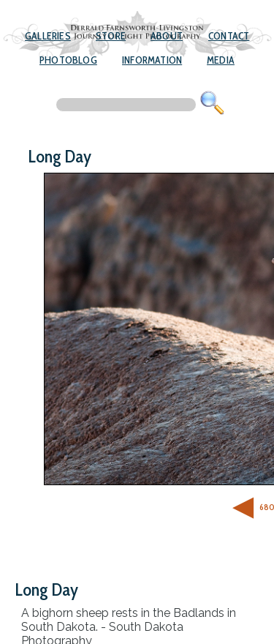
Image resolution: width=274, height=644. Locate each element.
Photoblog (68, 60)
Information (152, 60)
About (167, 36)
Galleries (48, 36)
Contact (229, 36)
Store (111, 36)
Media (221, 60)
